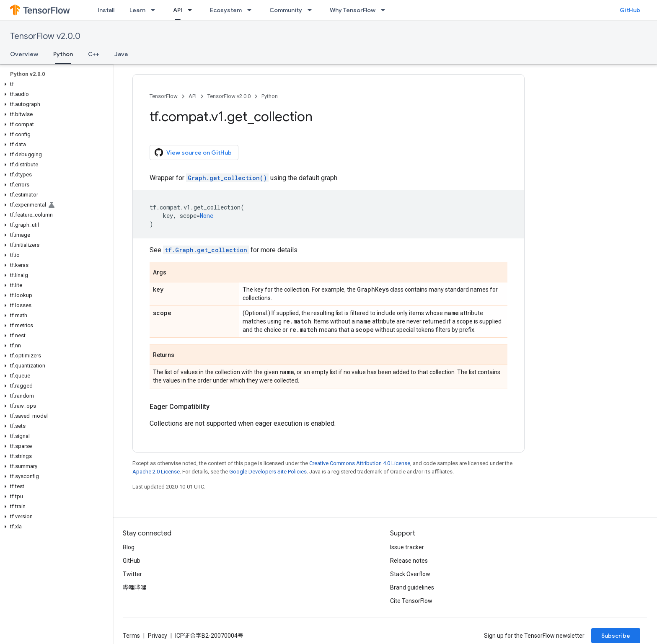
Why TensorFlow (353, 10)
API (193, 96)
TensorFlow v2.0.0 (45, 36)
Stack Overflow (410, 574)
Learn (137, 10)
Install (106, 10)
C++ (94, 54)
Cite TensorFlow (411, 601)
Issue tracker (407, 547)
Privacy (158, 636)
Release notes (409, 561)
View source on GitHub (193, 153)
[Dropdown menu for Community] (312, 10)
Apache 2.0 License (156, 472)
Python (270, 96)
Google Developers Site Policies (268, 472)
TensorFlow (164, 96)
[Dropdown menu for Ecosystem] (252, 10)
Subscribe (616, 636)
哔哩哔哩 (135, 587)
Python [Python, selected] (63, 54)
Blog (129, 547)
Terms (131, 636)
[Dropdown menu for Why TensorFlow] (385, 10)
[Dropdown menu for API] (192, 10)
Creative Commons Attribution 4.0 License (360, 463)
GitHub (630, 10)
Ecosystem (226, 10)
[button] (55, 84)
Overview (24, 54)
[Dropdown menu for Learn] (155, 10)
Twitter (132, 574)
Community (286, 10)
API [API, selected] (178, 10)
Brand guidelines (412, 587)
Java (121, 54)
